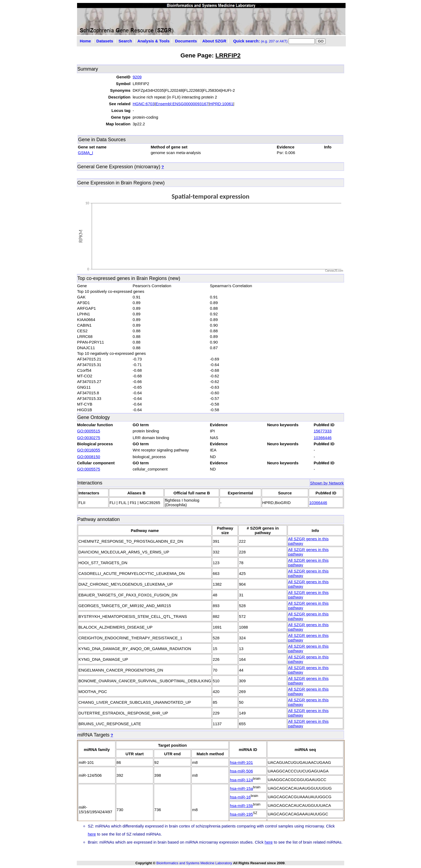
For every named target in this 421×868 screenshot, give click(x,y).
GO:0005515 (89, 431)
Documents (186, 41)
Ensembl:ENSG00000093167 (182, 104)
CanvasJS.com (334, 271)
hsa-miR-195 (241, 814)
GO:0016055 (89, 450)
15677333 (323, 431)
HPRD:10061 (221, 104)
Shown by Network (327, 483)
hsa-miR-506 (241, 771)
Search (125, 41)
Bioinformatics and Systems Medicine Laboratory (194, 863)
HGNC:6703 (144, 104)
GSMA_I (86, 153)
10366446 (323, 438)
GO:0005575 (89, 469)
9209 (137, 77)
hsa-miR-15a (241, 788)
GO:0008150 (89, 457)
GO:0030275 (89, 438)
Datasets (105, 41)
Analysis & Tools (154, 41)
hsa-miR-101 (241, 762)
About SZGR (214, 41)
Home (85, 41)
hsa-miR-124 (241, 780)
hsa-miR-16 (240, 797)
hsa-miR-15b (241, 806)
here (92, 834)
